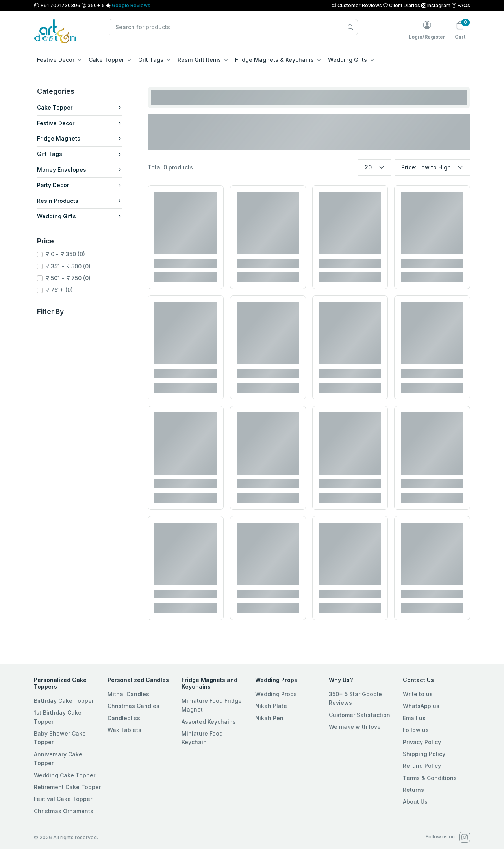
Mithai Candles (128, 694)
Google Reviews (131, 5)
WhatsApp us (421, 706)
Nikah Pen (269, 718)
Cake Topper (80, 107)
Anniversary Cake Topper (58, 759)
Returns (413, 790)
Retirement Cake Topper (67, 787)
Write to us (418, 694)
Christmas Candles (133, 706)
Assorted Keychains (209, 722)
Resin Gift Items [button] (199, 60)
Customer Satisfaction (359, 715)
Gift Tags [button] (151, 60)
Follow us (416, 730)
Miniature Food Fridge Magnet (212, 705)
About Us (415, 802)
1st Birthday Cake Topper (58, 717)
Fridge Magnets (80, 138)
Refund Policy (422, 766)
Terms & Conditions (430, 778)
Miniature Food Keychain (202, 738)
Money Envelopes (80, 170)
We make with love (355, 727)
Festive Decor (80, 123)
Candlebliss (124, 718)
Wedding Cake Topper (65, 775)
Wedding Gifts (80, 216)
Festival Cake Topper (63, 799)
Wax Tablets (124, 730)
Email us (414, 718)
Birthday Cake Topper (64, 701)
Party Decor (80, 185)
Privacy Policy (422, 742)
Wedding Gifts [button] (347, 60)
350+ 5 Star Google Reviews (355, 698)
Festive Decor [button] (56, 60)
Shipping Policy (424, 754)
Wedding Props (276, 694)
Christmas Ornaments (64, 811)
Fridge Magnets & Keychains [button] (274, 60)
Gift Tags (80, 154)
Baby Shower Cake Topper (60, 738)
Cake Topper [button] (106, 60)
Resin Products (80, 201)
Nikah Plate (271, 706)
